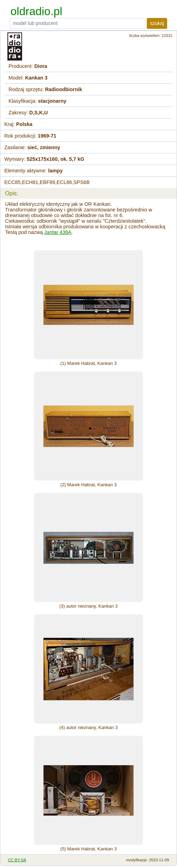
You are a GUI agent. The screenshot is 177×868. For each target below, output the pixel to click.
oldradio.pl (37, 11)
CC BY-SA (17, 860)
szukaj (157, 23)
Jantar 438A (58, 232)
